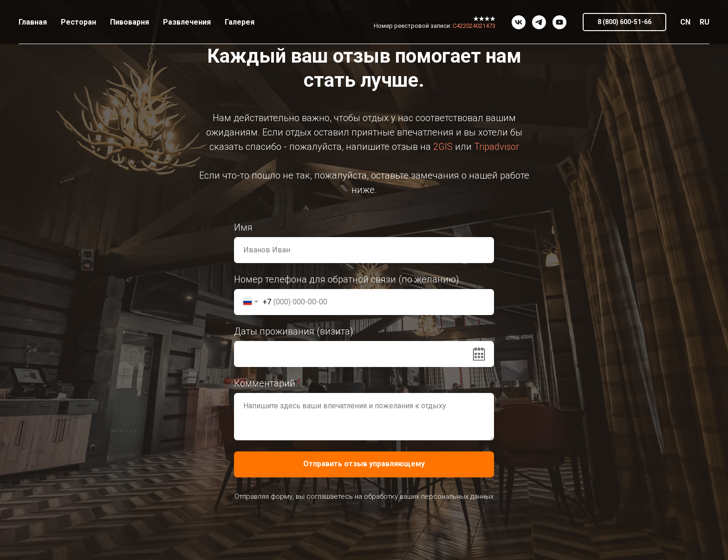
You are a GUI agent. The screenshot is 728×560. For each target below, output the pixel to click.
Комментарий (265, 383)
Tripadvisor (497, 147)
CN (685, 22)
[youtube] (559, 22)
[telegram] (539, 22)
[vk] (519, 22)
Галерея (240, 22)
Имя (243, 227)
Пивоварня (130, 22)
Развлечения (187, 22)
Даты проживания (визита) (294, 331)
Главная (33, 22)
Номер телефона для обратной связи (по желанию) (347, 279)
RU (705, 22)
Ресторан (78, 22)
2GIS (443, 147)
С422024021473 (474, 26)
